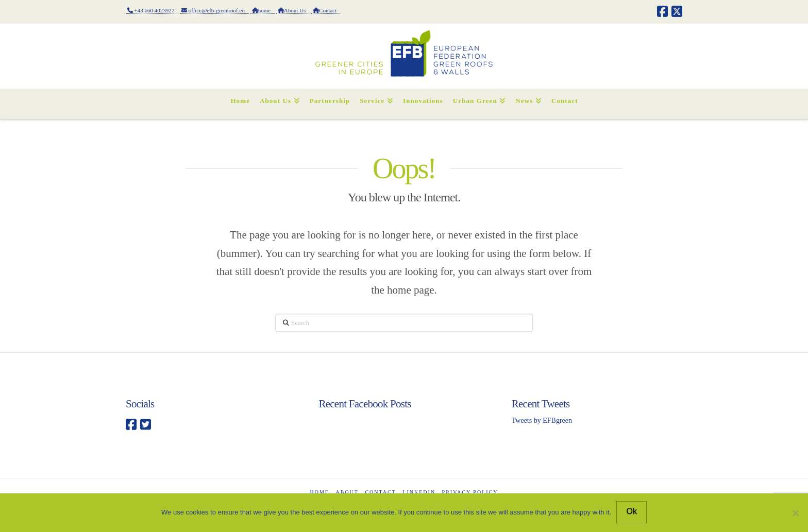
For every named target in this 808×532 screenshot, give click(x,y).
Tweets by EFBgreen (542, 421)
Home (320, 492)
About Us (293, 11)
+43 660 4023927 (152, 11)
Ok (631, 511)
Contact (326, 11)
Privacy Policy (470, 492)
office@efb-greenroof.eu (214, 11)
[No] (795, 513)
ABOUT (347, 492)
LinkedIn (419, 492)
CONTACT (380, 492)
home (263, 11)
